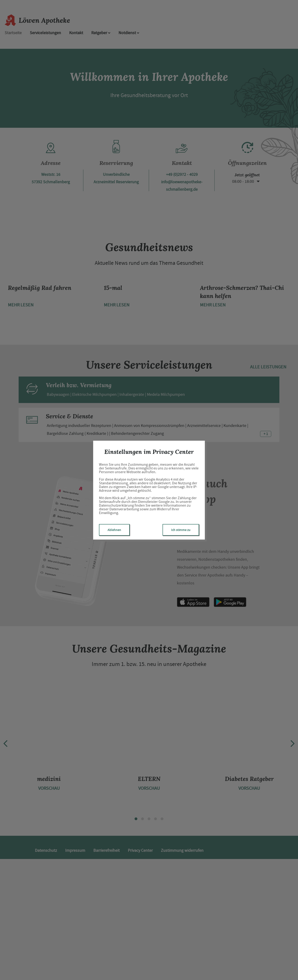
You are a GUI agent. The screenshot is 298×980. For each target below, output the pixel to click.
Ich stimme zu (181, 530)
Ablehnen (114, 530)
